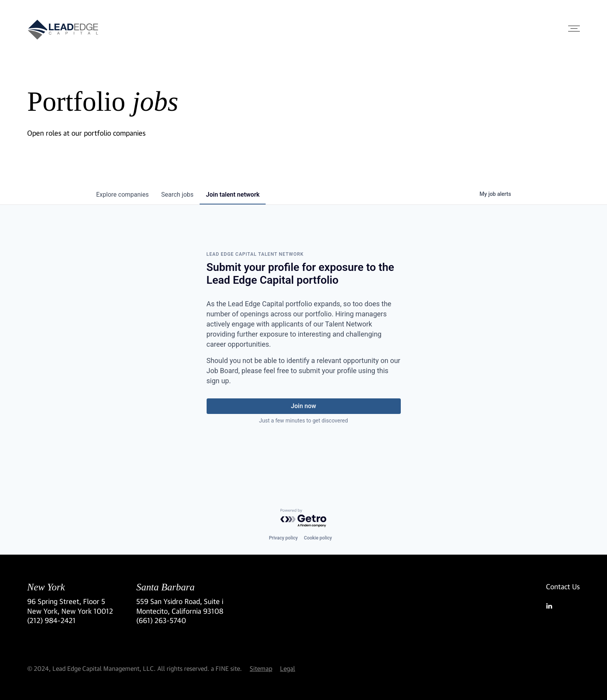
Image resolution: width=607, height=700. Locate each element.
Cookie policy (318, 538)
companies (123, 195)
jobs (177, 195)
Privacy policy (283, 538)
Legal (288, 668)
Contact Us (563, 587)
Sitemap (261, 668)
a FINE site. (226, 668)
